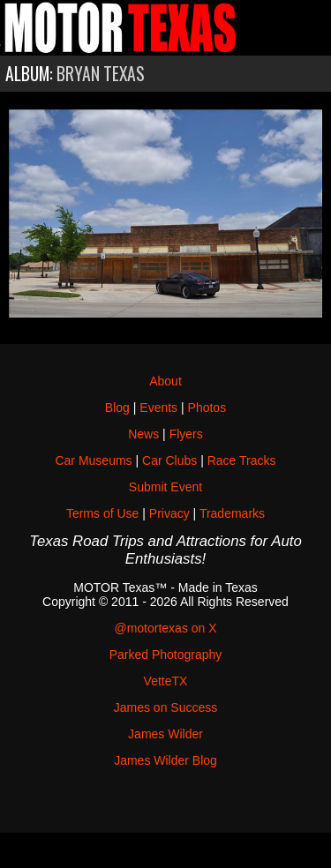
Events (158, 408)
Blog (117, 408)
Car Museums (93, 460)
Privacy (169, 513)
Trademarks (232, 513)
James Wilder (165, 734)
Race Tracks (242, 460)
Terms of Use (102, 513)
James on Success (166, 707)
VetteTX (166, 681)
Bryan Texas (101, 74)
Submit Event (165, 487)
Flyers (186, 434)
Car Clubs (169, 460)
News (143, 434)
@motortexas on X (165, 628)
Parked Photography (166, 655)
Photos (207, 408)
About (165, 381)
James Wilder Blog (165, 760)
